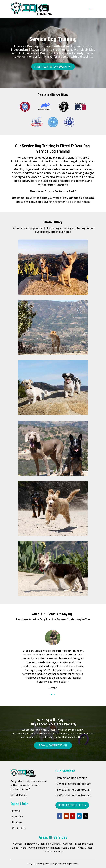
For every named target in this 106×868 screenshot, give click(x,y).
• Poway (58, 852)
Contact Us (18, 828)
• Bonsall (18, 844)
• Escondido (80, 844)
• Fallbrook (29, 844)
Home (15, 811)
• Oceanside (42, 844)
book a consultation (72, 805)
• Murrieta (55, 844)
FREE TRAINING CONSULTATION (53, 67)
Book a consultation (53, 745)
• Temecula (54, 848)
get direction (19, 795)
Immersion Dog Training (71, 778)
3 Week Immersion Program (73, 790)
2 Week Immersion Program (73, 784)
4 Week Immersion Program (73, 795)
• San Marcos (68, 848)
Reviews (16, 822)
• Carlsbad (67, 844)
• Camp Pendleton (37, 848)
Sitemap (74, 864)
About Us (17, 817)
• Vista (23, 848)
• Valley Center (84, 848)
